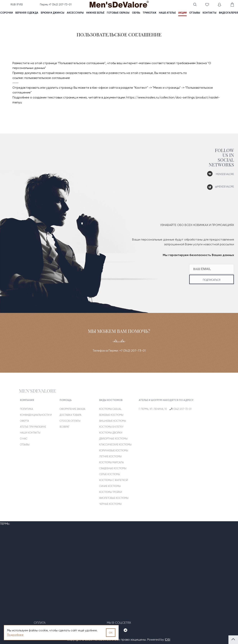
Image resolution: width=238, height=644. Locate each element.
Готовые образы (118, 13)
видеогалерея (228, 13)
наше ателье (167, 13)
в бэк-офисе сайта (104, 88)
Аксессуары (75, 13)
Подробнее (15, 635)
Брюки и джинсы (53, 13)
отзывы (195, 13)
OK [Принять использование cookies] (111, 633)
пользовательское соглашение (47, 78)
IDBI (168, 639)
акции (182, 13)
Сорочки (7, 13)
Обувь (136, 13)
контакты (209, 13)
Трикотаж (150, 13)
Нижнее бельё (95, 13)
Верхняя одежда (27, 13)
